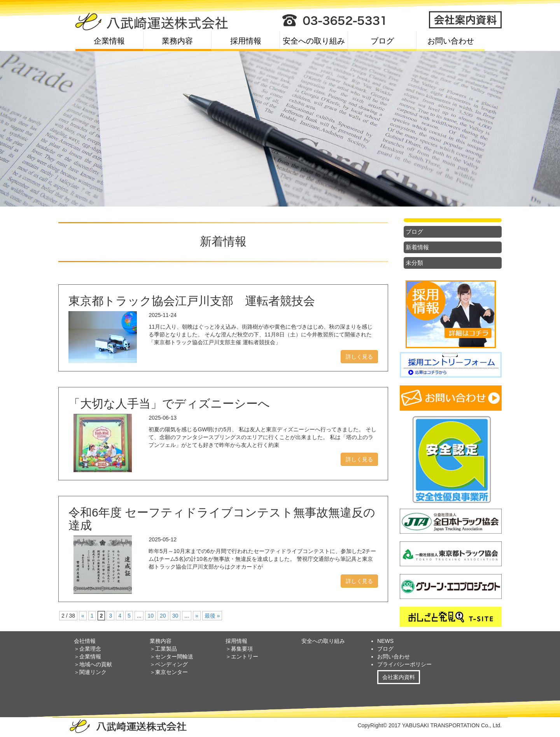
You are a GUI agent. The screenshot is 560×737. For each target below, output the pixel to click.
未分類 (414, 263)
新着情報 (417, 247)
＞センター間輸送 (171, 656)
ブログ (382, 41)
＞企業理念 (87, 649)
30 (175, 616)
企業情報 (109, 41)
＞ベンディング (169, 664)
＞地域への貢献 (93, 664)
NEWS (385, 641)
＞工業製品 (163, 649)
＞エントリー (242, 656)
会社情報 (85, 641)
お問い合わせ (451, 41)
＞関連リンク (90, 672)
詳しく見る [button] (359, 357)
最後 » (212, 616)
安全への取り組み (314, 41)
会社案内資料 (399, 677)
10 (150, 616)
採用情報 (246, 41)
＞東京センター (169, 672)
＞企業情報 (87, 656)
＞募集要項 (239, 649)
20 (163, 616)
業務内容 (177, 41)
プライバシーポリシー (404, 664)
